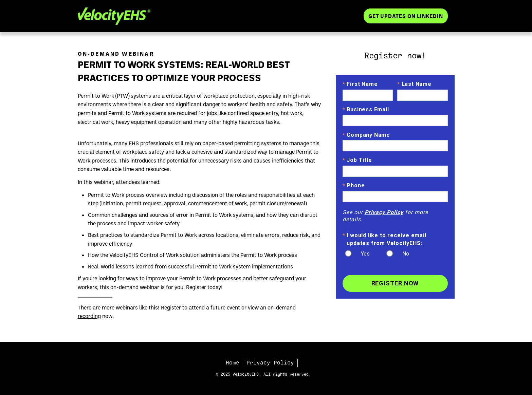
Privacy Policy (384, 212)
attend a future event (214, 307)
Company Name (366, 135)
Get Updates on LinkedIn (406, 16)
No (406, 254)
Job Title (357, 161)
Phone (354, 186)
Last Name (414, 84)
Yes (365, 254)
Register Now (395, 283)
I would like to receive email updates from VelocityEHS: (384, 239)
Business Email (366, 110)
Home (233, 363)
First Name (360, 84)
